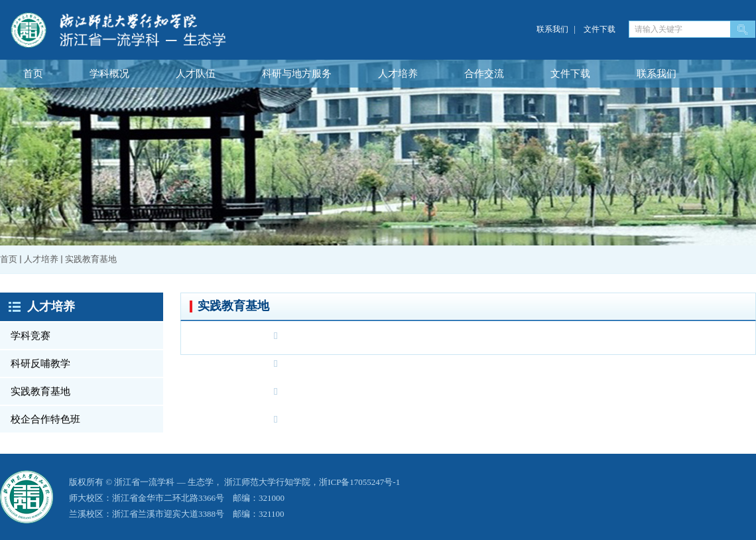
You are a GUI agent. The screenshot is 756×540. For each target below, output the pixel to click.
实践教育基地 (91, 259)
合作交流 (484, 74)
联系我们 (552, 29)
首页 (33, 74)
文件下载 (599, 29)
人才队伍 (196, 74)
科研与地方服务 (297, 74)
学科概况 (109, 74)
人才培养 (398, 74)
